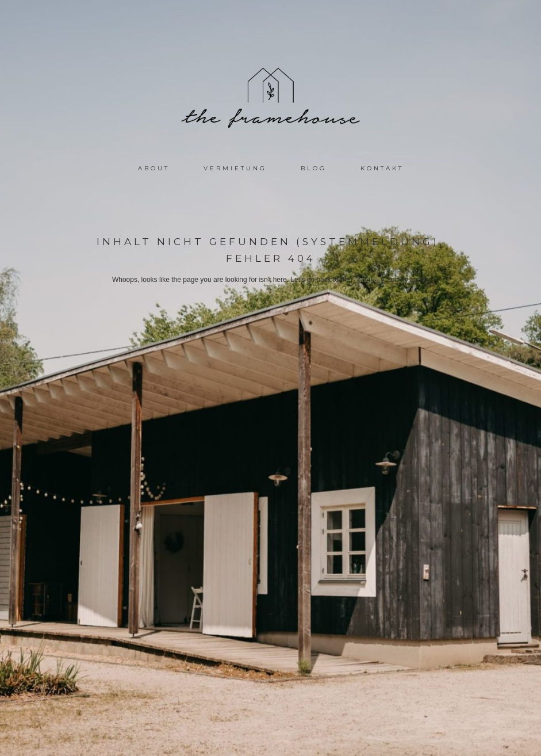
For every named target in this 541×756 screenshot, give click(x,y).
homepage (369, 280)
